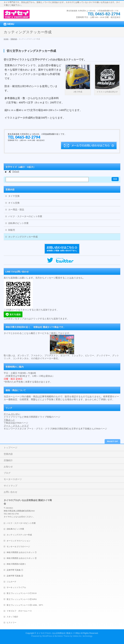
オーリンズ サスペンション (18, 541)
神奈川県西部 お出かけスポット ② (22, 558)
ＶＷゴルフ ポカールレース (19, 611)
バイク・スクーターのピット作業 (25, 216)
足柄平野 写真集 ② (15, 576)
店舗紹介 (8, 460)
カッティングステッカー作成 (23, 237)
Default (16, 172)
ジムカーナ (11, 582)
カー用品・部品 (16, 210)
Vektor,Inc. (77, 636)
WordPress (47, 636)
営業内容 (10, 190)
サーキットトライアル (16, 587)
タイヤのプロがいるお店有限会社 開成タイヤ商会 (58, 633)
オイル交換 (14, 203)
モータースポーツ (13, 479)
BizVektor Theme (62, 636)
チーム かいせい (12, 414)
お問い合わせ (10, 492)
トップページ (10, 448)
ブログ (7, 473)
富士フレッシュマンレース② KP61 (22, 599)
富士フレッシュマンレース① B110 (22, 593)
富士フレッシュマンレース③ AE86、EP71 (25, 605)
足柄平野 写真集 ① (15, 570)
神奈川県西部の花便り (16, 564)
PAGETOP (112, 441)
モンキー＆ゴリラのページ (18, 547)
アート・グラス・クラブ (16, 426)
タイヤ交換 (14, 196)
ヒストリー (11, 623)
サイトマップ (10, 486)
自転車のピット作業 (18, 223)
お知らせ (8, 467)
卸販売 (12, 230)
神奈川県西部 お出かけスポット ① (22, 552)
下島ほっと (9, 420)
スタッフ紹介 (12, 617)
